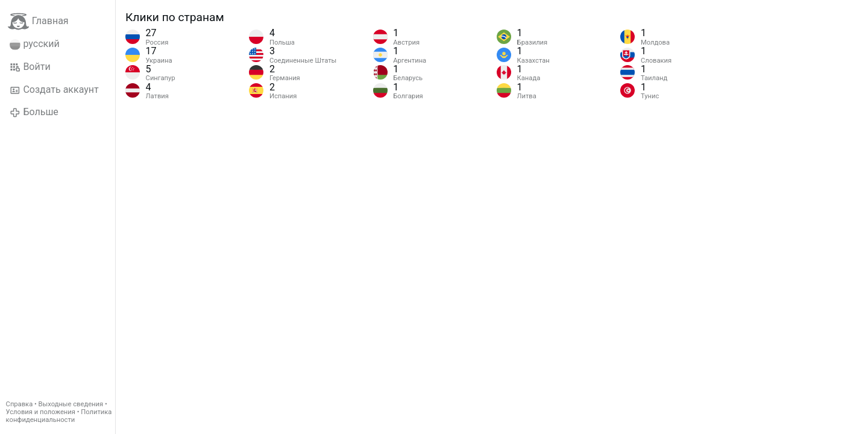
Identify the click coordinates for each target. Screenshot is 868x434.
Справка (20, 404)
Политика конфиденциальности (59, 416)
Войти (30, 67)
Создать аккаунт (54, 90)
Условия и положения (41, 412)
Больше (34, 112)
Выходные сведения (71, 404)
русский (35, 44)
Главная (38, 21)
